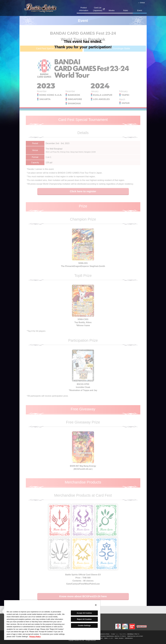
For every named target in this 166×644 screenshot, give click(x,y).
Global (142, 3)
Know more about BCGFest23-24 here (83, 596)
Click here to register (83, 191)
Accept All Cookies (84, 613)
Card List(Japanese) (98, 9)
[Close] (96, 605)
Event (140, 10)
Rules (126, 10)
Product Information (84, 9)
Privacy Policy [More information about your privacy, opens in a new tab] (35, 637)
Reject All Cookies (84, 619)
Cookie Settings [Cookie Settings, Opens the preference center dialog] (84, 625)
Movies (112, 10)
